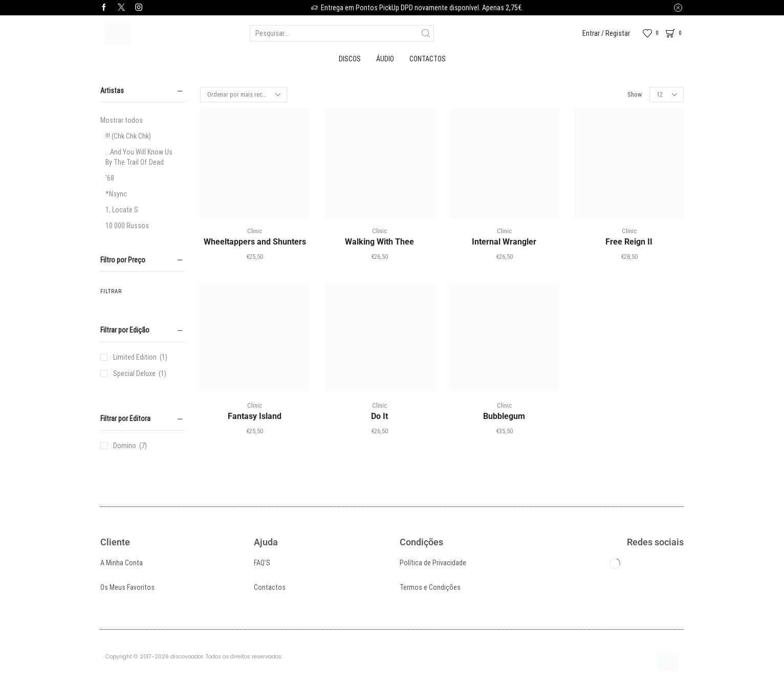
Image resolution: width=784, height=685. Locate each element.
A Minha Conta (122, 563)
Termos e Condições (430, 587)
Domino (125, 446)
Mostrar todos (122, 120)
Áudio (385, 59)
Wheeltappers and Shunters (255, 242)
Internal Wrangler (504, 242)
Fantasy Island (255, 416)
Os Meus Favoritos (127, 587)
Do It (379, 416)
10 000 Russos (127, 226)
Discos (350, 59)
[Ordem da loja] (244, 95)
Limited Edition (135, 357)
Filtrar (111, 291)
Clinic (255, 231)
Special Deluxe (134, 373)
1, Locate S (122, 210)
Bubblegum (504, 416)
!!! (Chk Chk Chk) (128, 136)
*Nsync (116, 194)
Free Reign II (629, 242)
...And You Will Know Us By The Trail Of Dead (139, 157)
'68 (110, 178)
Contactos (428, 59)
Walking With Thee (379, 242)
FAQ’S (262, 563)
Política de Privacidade (433, 563)
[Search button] (426, 33)
